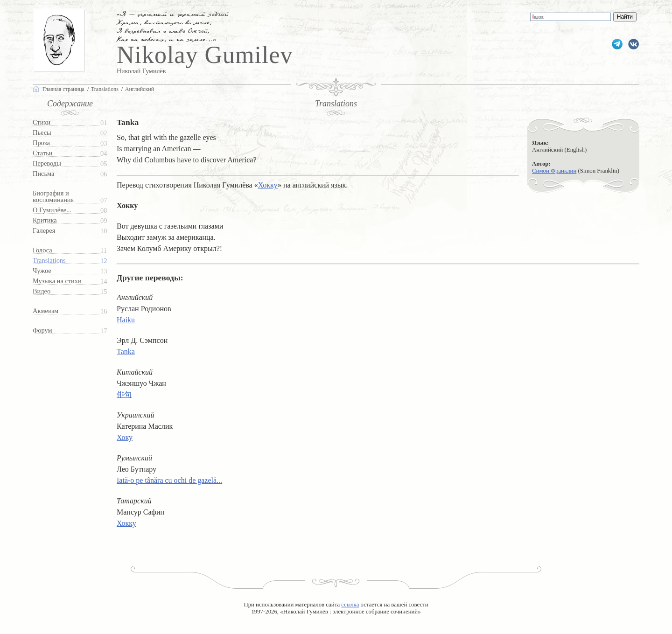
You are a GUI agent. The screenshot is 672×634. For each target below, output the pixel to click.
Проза (41, 143)
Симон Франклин (554, 171)
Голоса (42, 250)
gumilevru (633, 44)
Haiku (126, 320)
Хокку (268, 185)
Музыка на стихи (57, 281)
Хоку (125, 437)
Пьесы (42, 133)
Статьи (42, 153)
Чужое (42, 271)
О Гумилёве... (52, 210)
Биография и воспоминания (53, 197)
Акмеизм (45, 311)
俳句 (124, 394)
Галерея (44, 231)
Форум (42, 331)
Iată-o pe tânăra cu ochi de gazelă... (169, 480)
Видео (42, 291)
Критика (45, 220)
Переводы (47, 164)
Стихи (42, 122)
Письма (43, 174)
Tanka (126, 352)
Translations (49, 261)
